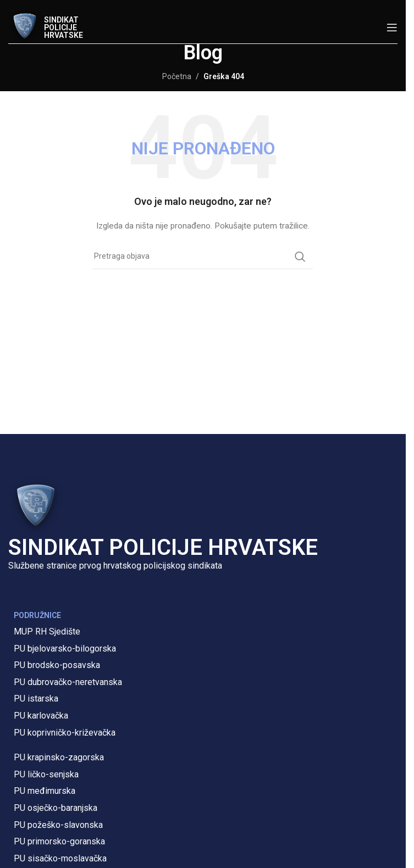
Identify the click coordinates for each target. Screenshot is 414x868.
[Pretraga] (203, 257)
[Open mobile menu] (392, 27)
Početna (177, 76)
